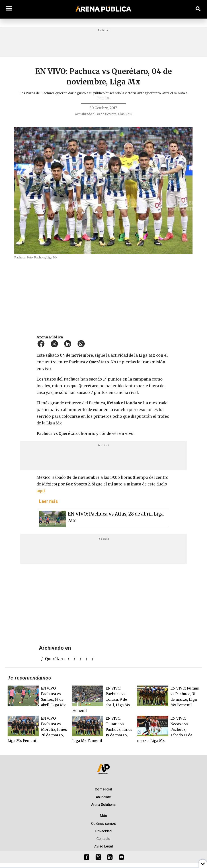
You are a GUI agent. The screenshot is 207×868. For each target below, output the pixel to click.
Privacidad (103, 831)
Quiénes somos (103, 824)
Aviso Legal (103, 846)
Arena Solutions (103, 805)
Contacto (103, 839)
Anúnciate (103, 797)
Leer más (48, 501)
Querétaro (55, 659)
